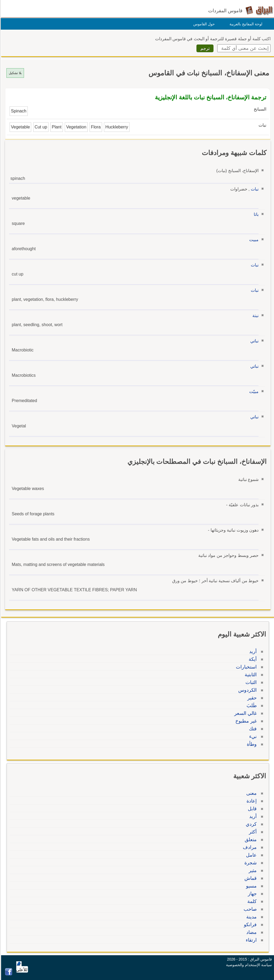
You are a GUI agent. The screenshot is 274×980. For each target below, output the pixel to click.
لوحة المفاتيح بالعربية (245, 24)
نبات (254, 189)
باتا (255, 214)
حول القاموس (203, 24)
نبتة (255, 316)
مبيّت (253, 392)
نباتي (254, 341)
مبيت (253, 240)
